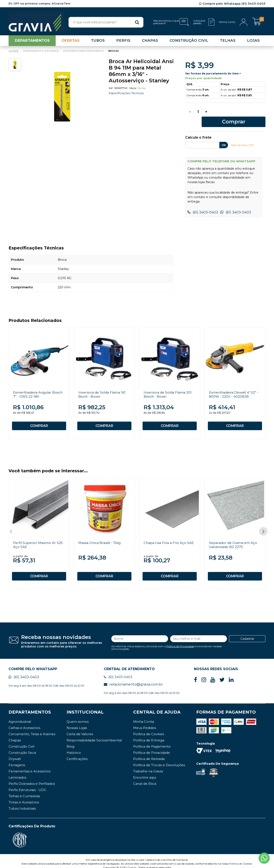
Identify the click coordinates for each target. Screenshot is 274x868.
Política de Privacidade (180, 640)
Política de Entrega (149, 735)
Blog (70, 741)
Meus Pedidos (145, 722)
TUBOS (98, 41)
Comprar (239, 114)
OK (224, 138)
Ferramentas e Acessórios (30, 766)
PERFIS (123, 41)
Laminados (17, 772)
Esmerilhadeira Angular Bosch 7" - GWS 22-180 (39, 387)
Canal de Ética (145, 778)
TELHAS (228, 41)
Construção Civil (21, 741)
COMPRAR (39, 418)
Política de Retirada (149, 753)
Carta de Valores (80, 729)
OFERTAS (70, 41)
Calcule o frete (198, 130)
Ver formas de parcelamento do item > (213, 74)
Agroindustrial (20, 716)
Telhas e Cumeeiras (24, 791)
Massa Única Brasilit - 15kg (100, 536)
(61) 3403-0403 (203, 205)
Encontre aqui (145, 772)
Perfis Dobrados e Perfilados (32, 778)
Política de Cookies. (241, 858)
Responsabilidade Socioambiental (94, 735)
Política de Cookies (149, 729)
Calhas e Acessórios (24, 722)
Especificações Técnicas (127, 94)
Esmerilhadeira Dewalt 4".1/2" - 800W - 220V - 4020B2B (235, 387)
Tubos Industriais (22, 803)
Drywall (15, 753)
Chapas (15, 735)
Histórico (74, 747)
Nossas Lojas (77, 722)
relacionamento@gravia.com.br (133, 679)
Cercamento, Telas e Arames (32, 729)
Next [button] (263, 526)
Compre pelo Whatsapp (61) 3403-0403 (232, 4)
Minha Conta (144, 716)
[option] (62, 98)
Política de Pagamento (152, 741)
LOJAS (253, 41)
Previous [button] (11, 526)
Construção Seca (22, 747)
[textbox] (106, 22)
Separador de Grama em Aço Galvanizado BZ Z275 (234, 538)
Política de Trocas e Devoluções (159, 760)
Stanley (141, 89)
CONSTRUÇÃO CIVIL (189, 41)
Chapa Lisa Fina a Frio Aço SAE (169, 536)
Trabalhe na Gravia (148, 766)
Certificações (77, 753)
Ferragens (17, 760)
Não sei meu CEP (243, 138)
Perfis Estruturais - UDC (28, 784)
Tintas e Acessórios (24, 797)
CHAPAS (150, 41)
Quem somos (78, 716)
